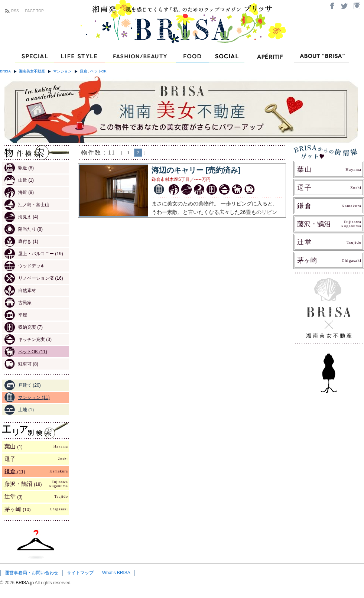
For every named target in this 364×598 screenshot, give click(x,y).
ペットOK (98, 71)
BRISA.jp (25, 583)
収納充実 (24, 327)
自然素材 (20, 290)
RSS (15, 11)
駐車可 (21, 364)
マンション (62, 71)
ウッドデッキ (25, 266)
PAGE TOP (35, 11)
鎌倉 (84, 71)
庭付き (21, 241)
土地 (19, 410)
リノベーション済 (34, 278)
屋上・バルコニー (34, 254)
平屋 (16, 315)
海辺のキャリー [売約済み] (196, 170)
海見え (21, 217)
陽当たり (24, 229)
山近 (19, 180)
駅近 (19, 168)
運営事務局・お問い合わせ (32, 573)
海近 (19, 192)
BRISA (5, 71)
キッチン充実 (28, 339)
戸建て (23, 385)
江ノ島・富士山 (27, 205)
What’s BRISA (116, 573)
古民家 (18, 303)
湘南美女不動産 (32, 71)
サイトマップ (80, 573)
